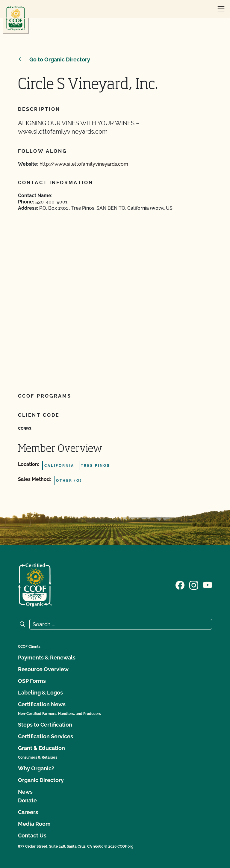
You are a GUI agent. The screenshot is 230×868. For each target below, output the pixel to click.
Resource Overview (43, 669)
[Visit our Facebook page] (180, 585)
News (25, 792)
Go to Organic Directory (54, 59)
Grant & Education (41, 748)
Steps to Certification (45, 725)
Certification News (42, 704)
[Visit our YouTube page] (208, 585)
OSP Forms (32, 681)
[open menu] (221, 9)
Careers (28, 812)
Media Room (34, 824)
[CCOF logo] (16, 18)
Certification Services (46, 736)
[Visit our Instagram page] (194, 585)
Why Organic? (36, 768)
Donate (27, 800)
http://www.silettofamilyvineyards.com (84, 164)
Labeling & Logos (40, 693)
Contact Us (32, 835)
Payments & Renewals (47, 658)
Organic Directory (41, 780)
